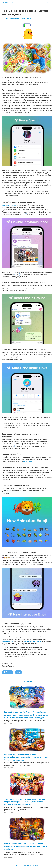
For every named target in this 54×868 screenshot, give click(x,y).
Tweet (18, 672)
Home (5, 3)
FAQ (13, 3)
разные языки (28, 462)
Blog (24, 865)
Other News (27, 682)
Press (29, 865)
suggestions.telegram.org (33, 641)
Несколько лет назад (9, 205)
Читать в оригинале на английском (17, 19)
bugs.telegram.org (8, 641)
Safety (35, 865)
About (18, 865)
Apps (19, 3)
